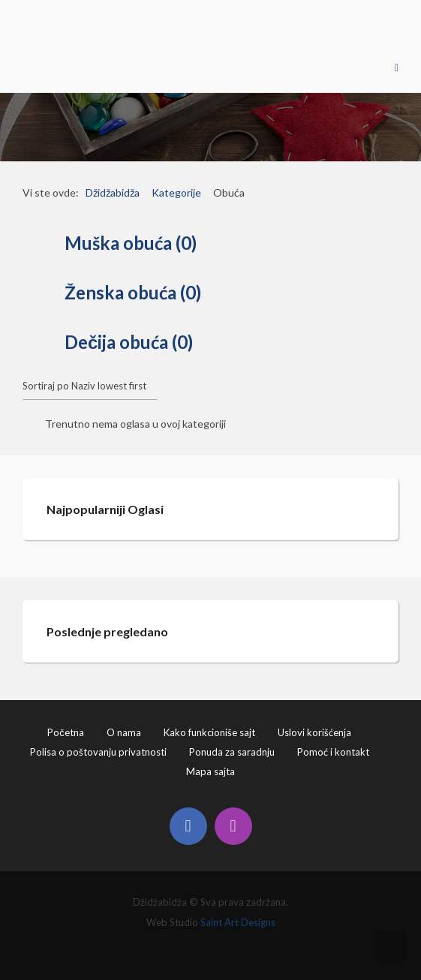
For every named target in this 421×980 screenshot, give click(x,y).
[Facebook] (188, 826)
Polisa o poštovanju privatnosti (98, 752)
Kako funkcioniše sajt (209, 732)
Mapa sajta (210, 771)
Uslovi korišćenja (314, 732)
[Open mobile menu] (397, 67)
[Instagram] (233, 826)
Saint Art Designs (238, 922)
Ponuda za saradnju (232, 752)
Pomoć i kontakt (333, 752)
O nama (124, 732)
